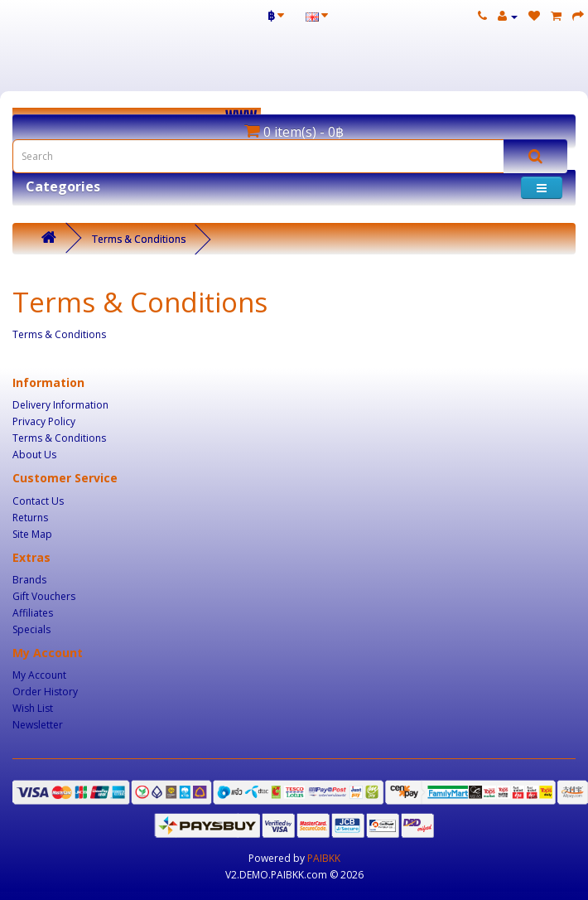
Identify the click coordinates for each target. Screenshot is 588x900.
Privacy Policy (44, 421)
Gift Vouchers (44, 596)
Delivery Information (60, 405)
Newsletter (38, 725)
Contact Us (38, 501)
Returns (30, 518)
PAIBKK (324, 858)
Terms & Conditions (139, 239)
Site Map (32, 534)
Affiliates (33, 613)
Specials (31, 629)
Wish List (33, 708)
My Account (39, 675)
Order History (45, 692)
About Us (34, 455)
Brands (29, 580)
